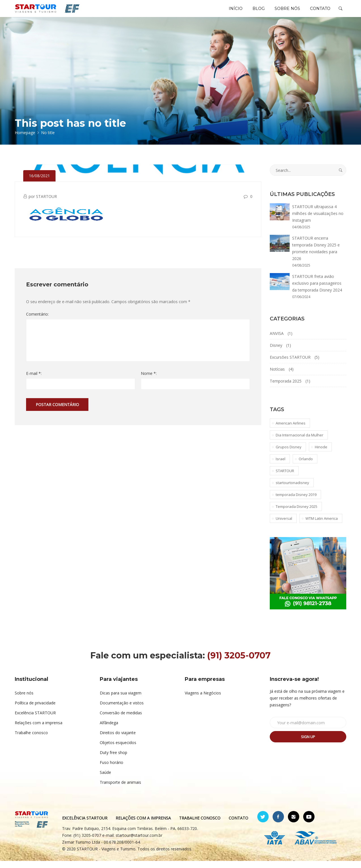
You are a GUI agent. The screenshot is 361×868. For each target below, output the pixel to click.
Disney (276, 352)
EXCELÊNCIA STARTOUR (85, 825)
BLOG (252, 12)
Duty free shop (113, 760)
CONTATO (319, 12)
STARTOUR (46, 203)
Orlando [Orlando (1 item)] (306, 466)
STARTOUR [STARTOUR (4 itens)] (285, 478)
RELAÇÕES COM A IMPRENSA (144, 825)
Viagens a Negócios (203, 700)
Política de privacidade (35, 710)
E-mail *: (34, 380)
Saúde (105, 779)
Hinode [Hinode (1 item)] (321, 454)
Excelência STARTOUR (35, 720)
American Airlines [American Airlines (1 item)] (291, 430)
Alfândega (109, 730)
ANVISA (277, 340)
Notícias (277, 376)
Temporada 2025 (286, 388)
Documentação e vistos (122, 710)
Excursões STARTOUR (290, 364)
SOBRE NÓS (284, 12)
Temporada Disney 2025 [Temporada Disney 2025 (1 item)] (297, 514)
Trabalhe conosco (31, 740)
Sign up (308, 744)
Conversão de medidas (121, 720)
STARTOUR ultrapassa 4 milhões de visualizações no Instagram (318, 220)
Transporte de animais (120, 789)
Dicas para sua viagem (121, 700)
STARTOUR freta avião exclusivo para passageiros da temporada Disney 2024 (317, 290)
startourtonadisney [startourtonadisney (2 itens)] (292, 490)
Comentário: (37, 321)
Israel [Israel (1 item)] (281, 466)
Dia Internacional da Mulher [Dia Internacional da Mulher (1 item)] (300, 442)
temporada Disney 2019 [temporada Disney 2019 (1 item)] (296, 502)
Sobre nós (24, 700)
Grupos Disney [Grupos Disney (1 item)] (289, 454)
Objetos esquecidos (118, 750)
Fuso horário (112, 769)
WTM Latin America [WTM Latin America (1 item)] (322, 525)
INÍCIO (227, 12)
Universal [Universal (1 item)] (284, 525)
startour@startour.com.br (139, 842)
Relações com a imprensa (39, 730)
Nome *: (149, 380)
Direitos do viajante (118, 740)
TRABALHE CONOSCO (200, 825)
